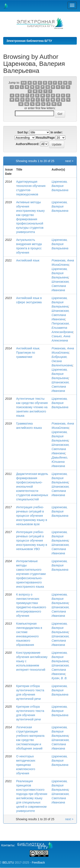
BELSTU (8, 862)
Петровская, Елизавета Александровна (62, 328)
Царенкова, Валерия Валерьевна (60, 186)
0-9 (24, 83)
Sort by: (23, 132)
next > (69, 161)
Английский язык (28, 260)
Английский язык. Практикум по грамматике (28, 353)
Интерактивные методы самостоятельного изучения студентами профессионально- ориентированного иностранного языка (31, 574)
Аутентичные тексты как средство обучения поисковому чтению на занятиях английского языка (32, 407)
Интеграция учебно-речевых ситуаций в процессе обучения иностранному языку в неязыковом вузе (32, 516)
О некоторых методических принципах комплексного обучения (26, 765)
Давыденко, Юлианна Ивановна (60, 462)
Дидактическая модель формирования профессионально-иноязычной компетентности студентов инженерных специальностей (32, 487)
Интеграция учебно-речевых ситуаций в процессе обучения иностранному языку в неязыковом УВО (32, 541)
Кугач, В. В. (60, 678)
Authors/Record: (28, 144)
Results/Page (45, 138)
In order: (57, 132)
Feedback (38, 862)
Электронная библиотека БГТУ (29, 41)
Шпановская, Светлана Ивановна (61, 286)
